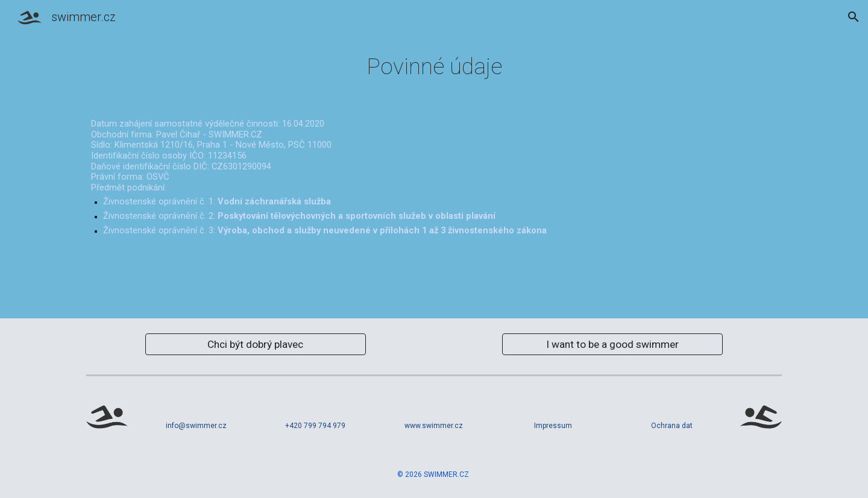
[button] (854, 17)
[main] (434, 67)
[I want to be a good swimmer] (612, 344)
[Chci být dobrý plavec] (255, 344)
